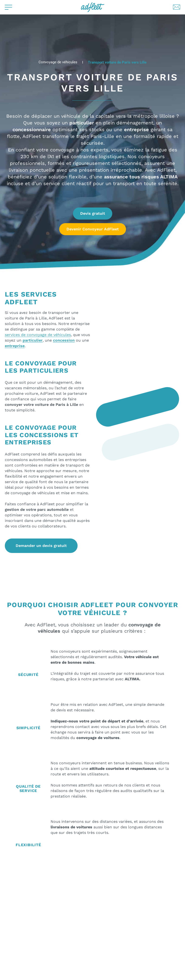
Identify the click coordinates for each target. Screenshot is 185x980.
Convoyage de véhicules (58, 62)
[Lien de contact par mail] (177, 7)
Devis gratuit (93, 213)
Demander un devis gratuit (41, 546)
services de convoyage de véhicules (38, 335)
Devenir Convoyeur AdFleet (93, 229)
